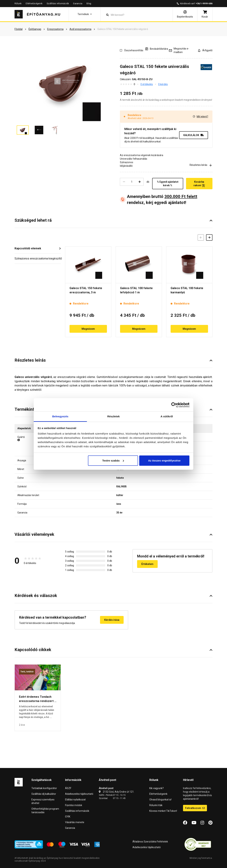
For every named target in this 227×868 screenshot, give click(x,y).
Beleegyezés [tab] (60, 416)
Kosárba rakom (199, 184)
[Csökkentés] (124, 182)
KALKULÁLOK (194, 135)
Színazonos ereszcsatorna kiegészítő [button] (38, 259)
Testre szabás (113, 461)
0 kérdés (163, 84)
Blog (89, 4)
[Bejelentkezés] (185, 14)
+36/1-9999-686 (204, 4)
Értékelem (147, 564)
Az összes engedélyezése (164, 461)
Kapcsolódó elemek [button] (28, 248)
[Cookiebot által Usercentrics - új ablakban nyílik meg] (174, 405)
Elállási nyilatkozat (75, 800)
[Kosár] (205, 14)
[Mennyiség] (132, 182)
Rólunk (18, 4)
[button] (85, 14)
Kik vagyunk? (157, 788)
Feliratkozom (195, 808)
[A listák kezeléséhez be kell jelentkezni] (156, 49)
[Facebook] (185, 823)
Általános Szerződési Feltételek (150, 842)
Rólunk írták (156, 805)
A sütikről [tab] (167, 416)
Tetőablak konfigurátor (44, 788)
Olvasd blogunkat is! (160, 800)
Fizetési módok (74, 805)
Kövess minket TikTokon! (163, 811)
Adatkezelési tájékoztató (79, 794)
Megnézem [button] (88, 329)
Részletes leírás (201, 165)
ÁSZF (68, 788)
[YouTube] (194, 823)
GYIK (68, 817)
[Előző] (201, 237)
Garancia (78, 4)
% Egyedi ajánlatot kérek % (168, 184)
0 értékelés (147, 84)
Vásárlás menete (75, 822)
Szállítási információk (58, 4)
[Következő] (209, 237)
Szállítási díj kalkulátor (44, 794)
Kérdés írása (112, 620)
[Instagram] (202, 823)
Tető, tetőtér (27, 672)
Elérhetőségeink (34, 4)
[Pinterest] (210, 823)
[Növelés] (140, 182)
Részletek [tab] (113, 416)
